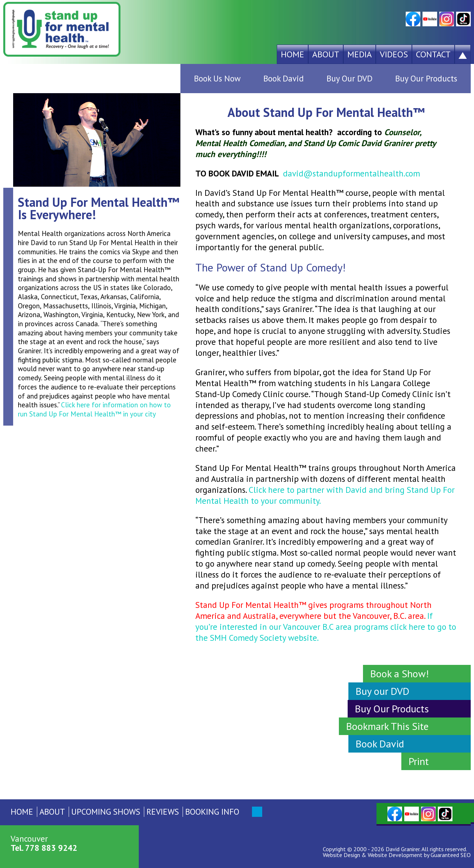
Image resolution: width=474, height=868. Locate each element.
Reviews (163, 812)
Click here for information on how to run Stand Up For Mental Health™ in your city (94, 409)
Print (419, 761)
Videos (394, 54)
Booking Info (212, 812)
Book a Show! (400, 673)
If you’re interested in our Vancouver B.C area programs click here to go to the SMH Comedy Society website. (326, 627)
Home (293, 54)
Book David (284, 78)
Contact (433, 54)
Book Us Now (217, 78)
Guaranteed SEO (451, 855)
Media (360, 54)
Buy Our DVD (349, 78)
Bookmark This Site (387, 726)
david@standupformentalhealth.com (351, 173)
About (326, 54)
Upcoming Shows (106, 812)
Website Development (395, 855)
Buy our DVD (383, 691)
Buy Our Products (426, 78)
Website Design (341, 855)
